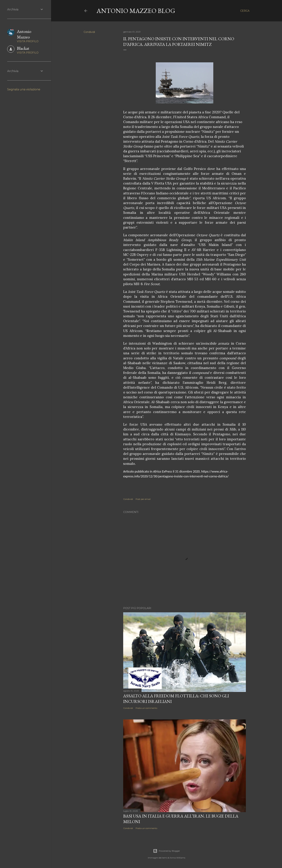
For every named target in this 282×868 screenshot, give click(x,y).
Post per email (143, 499)
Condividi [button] (89, 32)
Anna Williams (178, 858)
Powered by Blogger (167, 851)
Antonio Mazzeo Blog (136, 11)
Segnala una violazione (24, 89)
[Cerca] (245, 11)
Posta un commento (146, 708)
